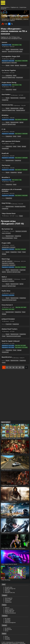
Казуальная (22, 65)
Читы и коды (8, 594)
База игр (7, 585)
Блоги (6, 631)
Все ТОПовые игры (14, 37)
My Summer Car (7, 227)
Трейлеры (8, 615)
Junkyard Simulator (8, 316)
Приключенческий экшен (8, 51)
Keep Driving (6, 202)
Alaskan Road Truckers (10, 326)
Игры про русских (8, 464)
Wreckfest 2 (6, 176)
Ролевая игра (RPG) (19, 205)
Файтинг (25, 49)
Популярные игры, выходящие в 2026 (11, 38)
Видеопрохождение (10, 618)
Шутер (20, 108)
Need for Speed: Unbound (11, 338)
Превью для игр (9, 607)
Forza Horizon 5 (7, 302)
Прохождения (9, 593)
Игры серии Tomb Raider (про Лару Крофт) (15, 542)
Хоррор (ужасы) (19, 110)
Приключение (14, 49)
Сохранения (8, 597)
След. (26, 362)
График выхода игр (10, 583)
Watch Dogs (6, 257)
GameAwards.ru (5, 7)
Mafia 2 (4, 275)
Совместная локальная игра (12, 480)
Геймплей (8, 616)
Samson (4, 42)
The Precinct (6, 164)
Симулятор (9, 75)
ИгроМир (7, 634)
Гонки (20, 49)
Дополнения (8, 624)
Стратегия (21, 97)
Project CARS (6, 241)
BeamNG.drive (7, 352)
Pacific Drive (6, 289)
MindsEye (5, 114)
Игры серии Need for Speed (12, 559)
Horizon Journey (7, 104)
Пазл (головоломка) (7, 236)
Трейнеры (8, 596)
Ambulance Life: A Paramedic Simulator (12, 189)
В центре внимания (10, 608)
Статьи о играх (9, 604)
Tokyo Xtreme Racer (9, 212)
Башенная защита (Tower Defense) (15, 433)
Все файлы (8, 623)
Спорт (14, 135)
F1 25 (3, 128)
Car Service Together (9, 70)
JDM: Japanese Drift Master (11, 140)
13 (23, 362)
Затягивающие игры (10, 512)
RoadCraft (5, 152)
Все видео (8, 613)
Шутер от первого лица (8, 77)
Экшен (7, 49)
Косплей (7, 633)
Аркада (16, 65)
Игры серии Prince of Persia (12, 496)
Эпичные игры (7, 527)
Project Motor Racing (9, 82)
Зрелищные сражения (10, 449)
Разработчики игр (10, 587)
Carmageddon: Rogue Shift (11, 56)
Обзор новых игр (10, 605)
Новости (7, 603)
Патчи (7, 626)
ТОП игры (8, 586)
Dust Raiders (6, 94)
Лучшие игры (9, 582)
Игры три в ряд (7, 575)
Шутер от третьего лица (8, 123)
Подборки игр (14, 7)
